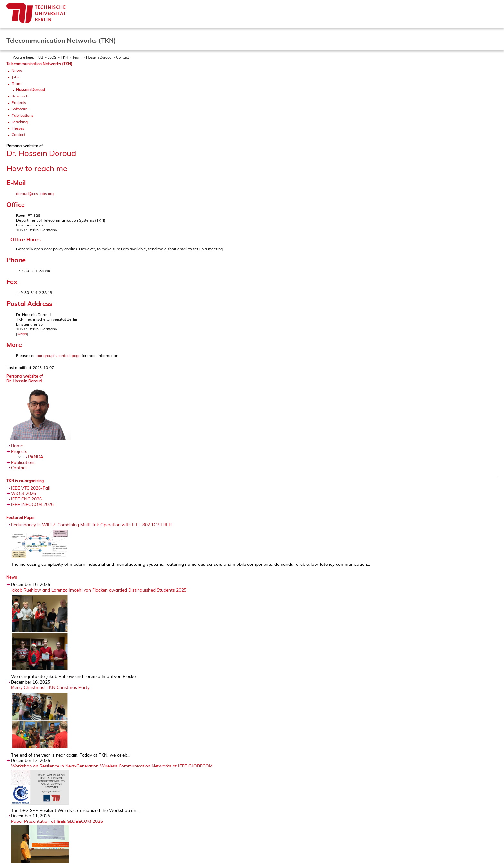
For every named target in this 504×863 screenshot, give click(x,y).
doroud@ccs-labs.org (35, 193)
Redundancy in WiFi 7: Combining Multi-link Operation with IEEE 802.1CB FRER (91, 524)
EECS (52, 57)
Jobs (15, 77)
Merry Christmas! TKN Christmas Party (50, 687)
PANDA (36, 457)
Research (20, 96)
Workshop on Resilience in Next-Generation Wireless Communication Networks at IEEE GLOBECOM (112, 766)
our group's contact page (59, 356)
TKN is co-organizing (25, 481)
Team (77, 57)
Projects (19, 102)
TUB (40, 57)
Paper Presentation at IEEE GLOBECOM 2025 (57, 821)
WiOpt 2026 (23, 493)
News (17, 71)
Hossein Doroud (99, 57)
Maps (22, 334)
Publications (22, 115)
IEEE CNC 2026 (26, 499)
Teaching (20, 122)
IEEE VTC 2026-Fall (30, 488)
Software (20, 109)
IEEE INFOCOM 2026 (32, 504)
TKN (64, 57)
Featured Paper (21, 517)
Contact (18, 135)
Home (17, 446)
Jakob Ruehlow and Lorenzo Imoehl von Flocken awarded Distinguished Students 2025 (99, 590)
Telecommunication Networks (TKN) (39, 64)
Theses (18, 128)
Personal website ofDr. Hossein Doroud (25, 379)
